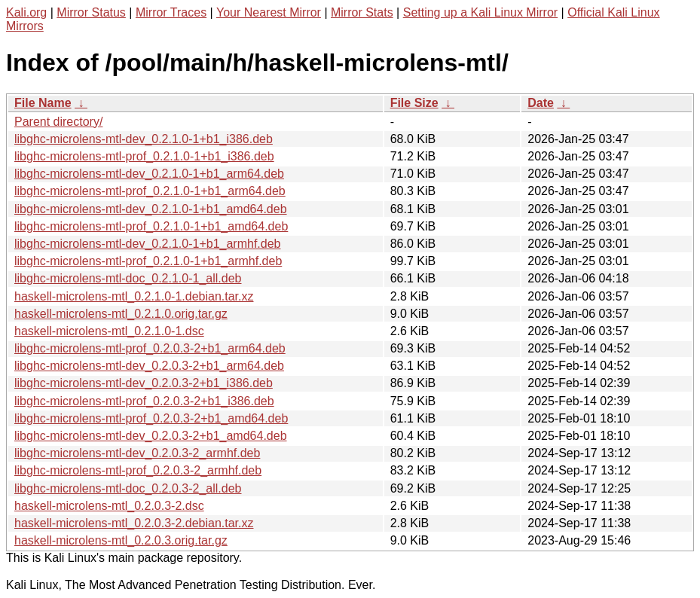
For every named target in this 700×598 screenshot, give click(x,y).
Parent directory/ (58, 122)
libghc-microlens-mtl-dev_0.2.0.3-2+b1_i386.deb (144, 383)
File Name (43, 103)
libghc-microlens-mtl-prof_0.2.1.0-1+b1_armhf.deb (148, 261)
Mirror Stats (362, 12)
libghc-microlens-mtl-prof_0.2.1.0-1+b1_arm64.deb (150, 191)
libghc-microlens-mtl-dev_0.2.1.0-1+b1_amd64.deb (151, 209)
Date (541, 103)
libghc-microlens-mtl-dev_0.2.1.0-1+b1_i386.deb (144, 139)
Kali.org (26, 12)
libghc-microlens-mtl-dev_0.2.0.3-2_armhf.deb (137, 453)
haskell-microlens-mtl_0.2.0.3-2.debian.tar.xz (134, 523)
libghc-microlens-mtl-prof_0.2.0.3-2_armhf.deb (138, 470)
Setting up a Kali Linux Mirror (480, 12)
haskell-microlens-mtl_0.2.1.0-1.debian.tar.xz (134, 296)
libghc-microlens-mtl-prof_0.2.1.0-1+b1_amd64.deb (151, 226)
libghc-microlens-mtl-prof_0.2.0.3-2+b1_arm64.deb (150, 348)
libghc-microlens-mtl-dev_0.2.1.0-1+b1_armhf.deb (148, 244)
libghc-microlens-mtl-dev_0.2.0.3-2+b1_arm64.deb (149, 366)
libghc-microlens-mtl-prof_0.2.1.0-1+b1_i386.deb (144, 156)
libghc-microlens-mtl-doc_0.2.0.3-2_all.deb (128, 488)
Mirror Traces (171, 12)
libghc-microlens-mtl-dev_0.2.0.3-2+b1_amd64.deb (151, 436)
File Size (414, 103)
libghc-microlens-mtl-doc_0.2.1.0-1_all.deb (128, 278)
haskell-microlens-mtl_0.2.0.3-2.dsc (109, 506)
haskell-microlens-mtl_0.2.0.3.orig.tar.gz (121, 540)
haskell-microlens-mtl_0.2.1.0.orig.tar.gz (121, 314)
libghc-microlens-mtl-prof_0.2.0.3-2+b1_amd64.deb (151, 418)
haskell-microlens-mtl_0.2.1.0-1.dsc (109, 331)
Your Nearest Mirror (269, 12)
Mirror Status (91, 12)
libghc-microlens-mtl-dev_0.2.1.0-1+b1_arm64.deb (149, 174)
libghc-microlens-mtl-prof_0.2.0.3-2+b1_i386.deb (144, 401)
